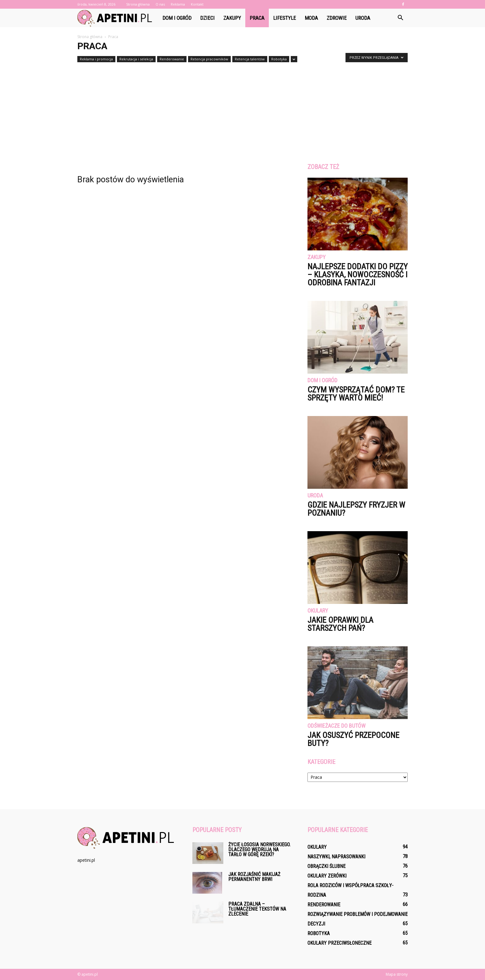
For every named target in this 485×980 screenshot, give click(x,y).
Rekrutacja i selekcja (136, 59)
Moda (311, 18)
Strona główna (138, 4)
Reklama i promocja (96, 59)
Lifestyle (285, 18)
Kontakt (197, 4)
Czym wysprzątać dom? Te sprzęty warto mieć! (356, 394)
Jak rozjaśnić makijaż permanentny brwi (254, 877)
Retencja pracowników (209, 59)
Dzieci (207, 18)
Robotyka (279, 59)
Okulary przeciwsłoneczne (339, 943)
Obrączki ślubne (326, 866)
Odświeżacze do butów (337, 726)
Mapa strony (397, 974)
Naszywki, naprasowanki (336, 857)
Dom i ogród (177, 18)
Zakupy (232, 18)
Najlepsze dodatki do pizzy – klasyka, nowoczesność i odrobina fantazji (358, 275)
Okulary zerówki (327, 876)
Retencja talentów (250, 59)
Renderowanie (172, 59)
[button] (400, 18)
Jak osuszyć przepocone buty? (353, 739)
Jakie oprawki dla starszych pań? (340, 624)
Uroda (363, 18)
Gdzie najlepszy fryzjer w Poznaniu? (356, 509)
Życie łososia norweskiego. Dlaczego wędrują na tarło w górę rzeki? (259, 850)
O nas (160, 4)
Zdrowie (337, 18)
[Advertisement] (242, 111)
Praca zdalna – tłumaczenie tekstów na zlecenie (257, 909)
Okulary (318, 611)
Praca (257, 18)
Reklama (178, 4)
